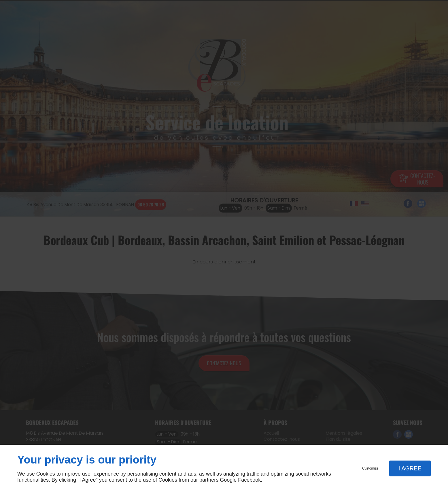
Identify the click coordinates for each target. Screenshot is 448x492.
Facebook (249, 480)
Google (228, 480)
